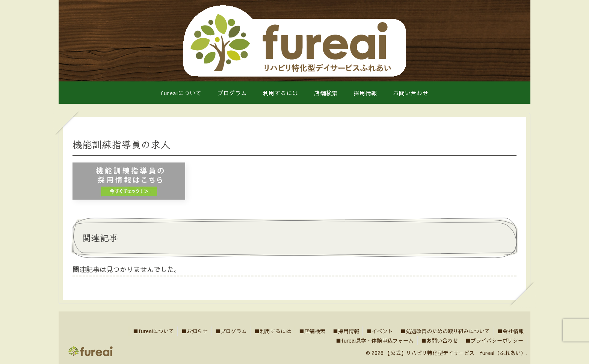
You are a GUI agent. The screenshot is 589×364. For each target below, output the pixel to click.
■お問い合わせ (439, 340)
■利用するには (271, 331)
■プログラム (229, 331)
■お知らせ (192, 331)
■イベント (379, 331)
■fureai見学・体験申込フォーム (374, 340)
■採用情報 (345, 331)
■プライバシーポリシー (494, 340)
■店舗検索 (311, 331)
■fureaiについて (151, 331)
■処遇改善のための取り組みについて (445, 331)
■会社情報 (510, 331)
